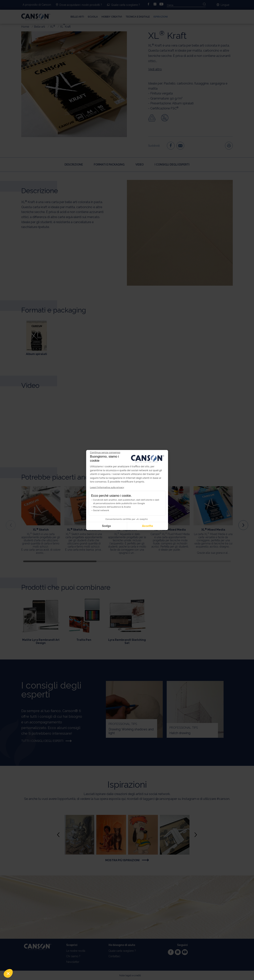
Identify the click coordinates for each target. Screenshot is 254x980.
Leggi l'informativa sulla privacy (107, 487)
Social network (101, 510)
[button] (8, 973)
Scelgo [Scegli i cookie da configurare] (106, 526)
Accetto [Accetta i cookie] (147, 526)
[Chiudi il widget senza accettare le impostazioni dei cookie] (105, 453)
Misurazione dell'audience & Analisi (112, 507)
